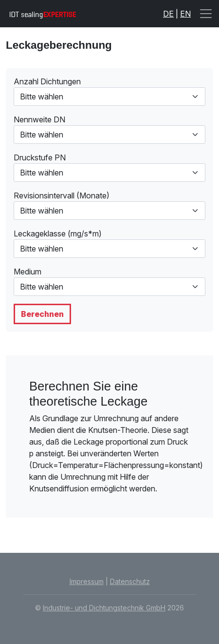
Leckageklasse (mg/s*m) (58, 234)
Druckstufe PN (40, 157)
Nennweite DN (39, 119)
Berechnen (42, 314)
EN (185, 14)
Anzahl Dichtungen (47, 81)
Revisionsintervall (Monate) (62, 195)
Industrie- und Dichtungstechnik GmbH (104, 608)
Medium (27, 272)
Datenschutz (130, 581)
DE (168, 14)
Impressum (87, 581)
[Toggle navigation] (206, 14)
